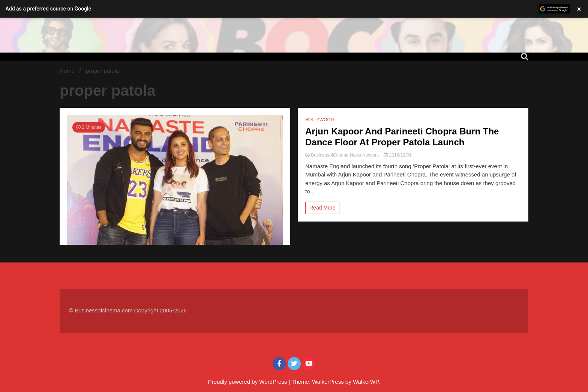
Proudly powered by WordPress (248, 382)
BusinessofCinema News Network (343, 155)
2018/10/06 (397, 155)
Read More (322, 208)
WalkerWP (366, 382)
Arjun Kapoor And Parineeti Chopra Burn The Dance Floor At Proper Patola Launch (402, 137)
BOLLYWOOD (319, 120)
